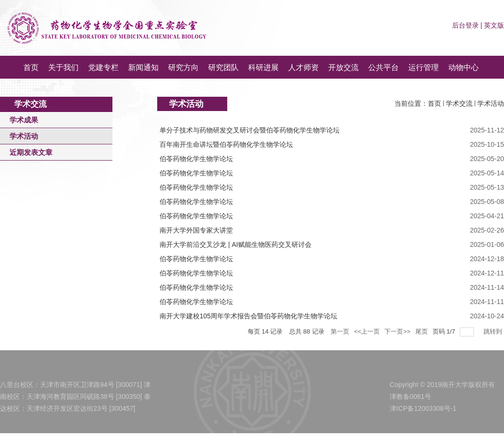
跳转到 (494, 331)
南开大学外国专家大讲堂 (196, 230)
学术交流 (459, 103)
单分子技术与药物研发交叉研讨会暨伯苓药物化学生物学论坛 (250, 130)
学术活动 (491, 103)
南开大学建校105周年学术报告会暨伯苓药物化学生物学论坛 (248, 316)
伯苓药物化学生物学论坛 (196, 159)
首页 (434, 103)
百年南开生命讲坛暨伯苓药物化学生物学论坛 (226, 144)
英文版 (494, 25)
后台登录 (465, 25)
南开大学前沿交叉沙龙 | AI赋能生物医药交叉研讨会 (236, 244)
